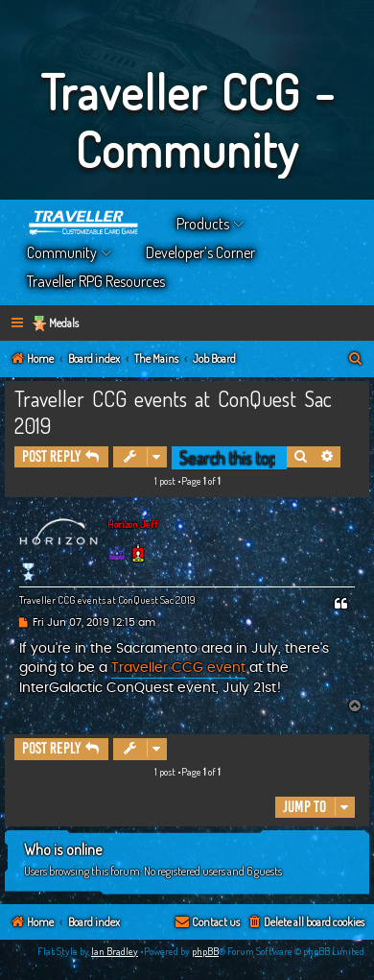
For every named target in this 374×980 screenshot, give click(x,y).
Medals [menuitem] (64, 323)
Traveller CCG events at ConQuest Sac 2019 (173, 412)
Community (62, 252)
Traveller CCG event (178, 668)
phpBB (205, 951)
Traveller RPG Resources (96, 281)
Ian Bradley (115, 951)
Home (84, 224)
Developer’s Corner (200, 252)
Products (203, 224)
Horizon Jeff (133, 524)
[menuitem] (356, 359)
